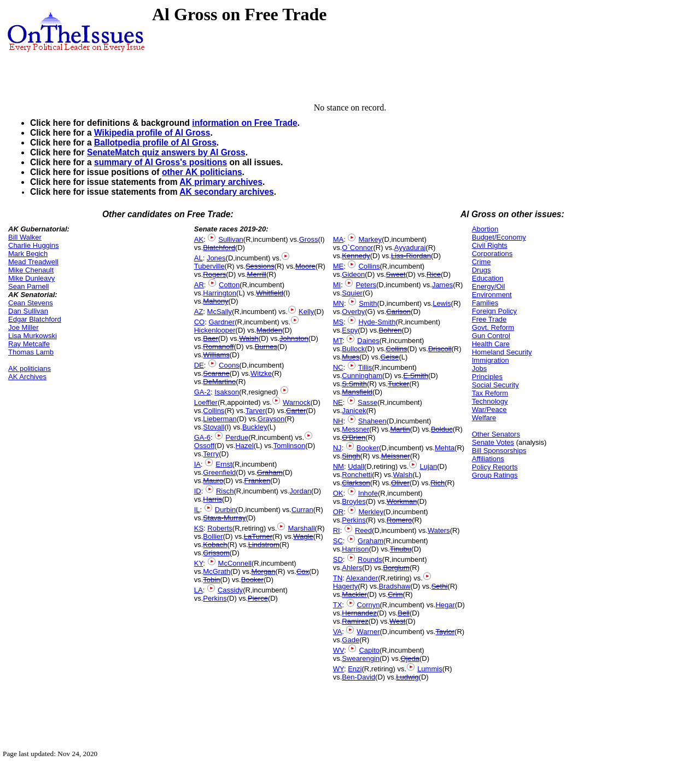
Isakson (227, 392)
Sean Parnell (28, 286)
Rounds (370, 559)
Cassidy (230, 590)
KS (199, 528)
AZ (199, 312)
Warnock (297, 402)
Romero (399, 520)
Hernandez (359, 613)
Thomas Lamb (31, 352)
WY (339, 669)
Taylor (445, 632)
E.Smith (416, 376)
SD (338, 559)
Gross (309, 239)
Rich (437, 483)
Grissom (216, 553)
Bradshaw (395, 586)
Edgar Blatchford (35, 319)
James (442, 285)
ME (339, 266)
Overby (353, 312)
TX (338, 605)
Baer (210, 338)
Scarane (216, 373)
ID (198, 491)
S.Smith (354, 384)
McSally (220, 312)
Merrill (257, 274)
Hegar (445, 605)
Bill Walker (25, 237)
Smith (368, 303)
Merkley (371, 512)
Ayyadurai (410, 248)
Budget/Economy (499, 237)
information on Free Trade (244, 123)
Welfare (484, 418)
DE (199, 365)
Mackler (354, 594)
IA (197, 464)
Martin (400, 429)
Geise (389, 357)
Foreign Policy (494, 311)
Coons (229, 365)
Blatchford (219, 248)
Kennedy (356, 256)
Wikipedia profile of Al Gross (152, 133)
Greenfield (219, 472)
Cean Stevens (31, 303)
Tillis (365, 367)
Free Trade (489, 319)
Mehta (445, 448)
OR (339, 512)
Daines (368, 341)
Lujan (428, 466)
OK (338, 493)
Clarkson (356, 483)
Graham (270, 472)
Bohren (390, 330)
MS (339, 322)
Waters (439, 530)
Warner (368, 632)
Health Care (491, 344)
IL (197, 510)
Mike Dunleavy (31, 278)
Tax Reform (490, 393)
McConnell (235, 563)
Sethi (440, 586)
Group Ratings (495, 475)
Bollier (213, 536)
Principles (487, 377)
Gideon (353, 274)
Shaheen (372, 421)
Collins (214, 411)
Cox (303, 571)
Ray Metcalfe (29, 344)
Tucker (398, 384)
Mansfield (357, 392)
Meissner (396, 456)
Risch (225, 491)
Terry (211, 454)
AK (199, 239)
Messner (355, 429)
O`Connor (357, 248)
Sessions (260, 266)
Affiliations (488, 459)
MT (338, 341)
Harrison (355, 549)
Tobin (211, 580)
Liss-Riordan (411, 256)
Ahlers (352, 568)
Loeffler (206, 402)
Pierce (258, 598)
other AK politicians (202, 172)
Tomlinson (290, 446)
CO (200, 322)
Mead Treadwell (33, 262)
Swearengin (361, 658)
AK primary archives (221, 182)
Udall (356, 466)
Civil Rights (490, 245)
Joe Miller (24, 327)
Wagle (303, 536)
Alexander (362, 578)
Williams (216, 355)
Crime (482, 262)
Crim (395, 594)
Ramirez (355, 621)
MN (339, 303)
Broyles (354, 501)
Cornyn (369, 605)
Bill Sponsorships (499, 451)
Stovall (214, 427)
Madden (269, 330)
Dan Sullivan (28, 311)
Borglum (396, 568)
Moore (305, 266)
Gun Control (491, 336)
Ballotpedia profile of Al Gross (155, 143)
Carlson (398, 312)
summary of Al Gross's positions (161, 162)
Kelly (306, 312)
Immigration (491, 360)
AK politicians (30, 368)
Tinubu (401, 549)
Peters (366, 285)
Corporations (492, 254)
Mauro (213, 481)
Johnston (294, 338)
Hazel (244, 446)
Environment (492, 295)
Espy (350, 330)
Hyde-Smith (377, 322)
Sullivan (231, 239)
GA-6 (202, 437)
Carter (296, 411)
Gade (351, 640)
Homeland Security (502, 352)
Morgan (264, 571)
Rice (434, 274)
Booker (252, 580)
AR (199, 285)
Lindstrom (264, 545)
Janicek (354, 411)
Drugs (482, 270)
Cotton (229, 285)
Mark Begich (28, 254)
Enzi (355, 669)
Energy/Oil (489, 286)
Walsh (249, 338)
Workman (402, 501)
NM (339, 466)
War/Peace (489, 409)
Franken (258, 481)
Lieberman (220, 419)
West (397, 621)
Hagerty (346, 586)
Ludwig (407, 677)
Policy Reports (495, 467)
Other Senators (496, 434)
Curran (302, 510)
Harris (212, 499)
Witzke (261, 373)
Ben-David (358, 677)
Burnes (266, 347)
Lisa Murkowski (33, 336)
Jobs (479, 368)
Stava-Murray (224, 518)
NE (338, 402)
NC (338, 367)
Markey (370, 239)
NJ (337, 448)
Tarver (255, 411)
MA (339, 239)
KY (199, 563)
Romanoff (218, 347)
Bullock (353, 349)
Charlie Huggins (34, 245)
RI (337, 530)
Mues (351, 357)
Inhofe (368, 493)
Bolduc (442, 429)
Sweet (396, 274)
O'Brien (354, 437)
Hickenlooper (215, 330)
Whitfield (270, 293)
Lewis (442, 303)
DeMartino (219, 382)
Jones (216, 258)
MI (337, 285)
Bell (404, 613)
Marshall (301, 528)
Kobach (215, 545)
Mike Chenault (31, 270)
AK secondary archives (226, 192)
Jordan (300, 491)
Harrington (220, 293)
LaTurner (258, 536)
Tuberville (209, 266)
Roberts (220, 528)
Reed (363, 530)
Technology (490, 401)
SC (338, 541)
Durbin (225, 510)
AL (199, 258)
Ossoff (204, 446)
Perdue (237, 437)
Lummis (430, 669)
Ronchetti (357, 475)
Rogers (214, 274)
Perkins (215, 598)
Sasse (367, 402)
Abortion (485, 229)
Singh (351, 456)
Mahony (215, 301)
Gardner (221, 322)
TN (338, 578)
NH (338, 421)
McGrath (217, 571)
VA (337, 632)
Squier (352, 293)
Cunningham (362, 376)
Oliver (400, 483)
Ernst (224, 464)
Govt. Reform (493, 327)
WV (339, 650)
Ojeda (410, 658)
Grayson (271, 419)
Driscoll (440, 349)
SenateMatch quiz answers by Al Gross (166, 152)
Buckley (255, 427)
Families (485, 303)
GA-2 (202, 392)
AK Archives (27, 377)
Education (488, 278)
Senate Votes (493, 442)
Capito (369, 650)
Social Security (495, 385)
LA (199, 590)
